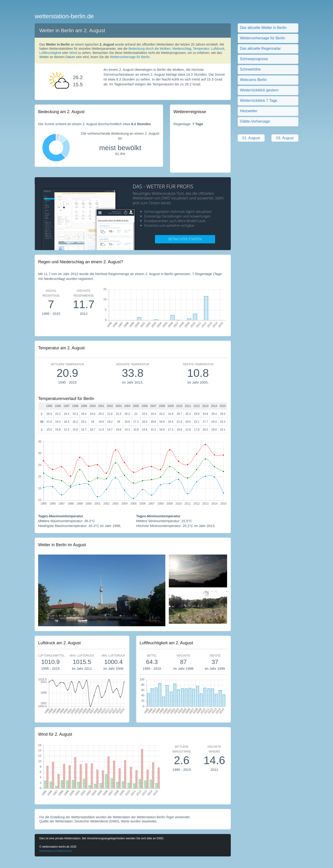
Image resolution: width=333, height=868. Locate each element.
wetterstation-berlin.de (64, 16)
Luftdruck (218, 49)
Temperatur (201, 49)
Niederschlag (182, 49)
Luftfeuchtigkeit (50, 53)
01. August (251, 138)
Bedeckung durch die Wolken (149, 49)
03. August (285, 138)
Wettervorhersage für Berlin (130, 57)
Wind (73, 53)
